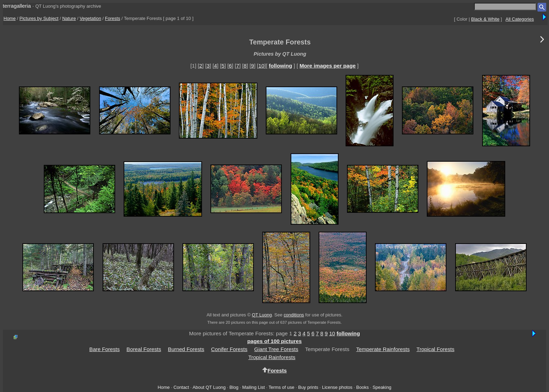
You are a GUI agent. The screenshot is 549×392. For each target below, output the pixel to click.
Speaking (382, 387)
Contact (181, 387)
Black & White (485, 19)
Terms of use (282, 387)
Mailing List (254, 387)
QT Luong (262, 315)
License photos (337, 387)
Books (362, 387)
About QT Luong (209, 387)
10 (261, 66)
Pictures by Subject (39, 18)
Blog (234, 387)
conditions (294, 315)
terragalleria (17, 6)
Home (10, 18)
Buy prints (308, 387)
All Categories (520, 19)
